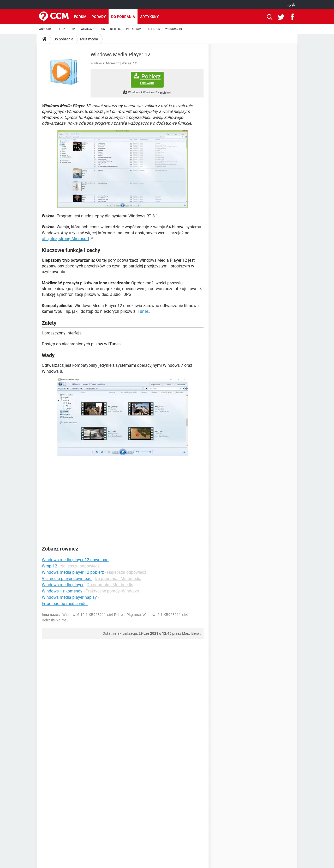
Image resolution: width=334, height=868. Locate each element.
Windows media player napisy (69, 597)
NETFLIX (115, 29)
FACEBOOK (153, 29)
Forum (80, 17)
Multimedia (89, 39)
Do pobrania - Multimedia (118, 579)
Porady (99, 17)
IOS (103, 29)
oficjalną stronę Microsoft (65, 239)
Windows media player (63, 585)
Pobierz (147, 79)
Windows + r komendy (62, 591)
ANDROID (45, 29)
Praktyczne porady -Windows (112, 591)
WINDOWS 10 (174, 29)
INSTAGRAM (134, 29)
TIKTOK (61, 29)
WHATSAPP (88, 29)
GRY (73, 29)
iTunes (143, 311)
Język (291, 5)
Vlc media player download (67, 579)
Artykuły (150, 17)
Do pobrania (123, 17)
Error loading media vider (65, 604)
